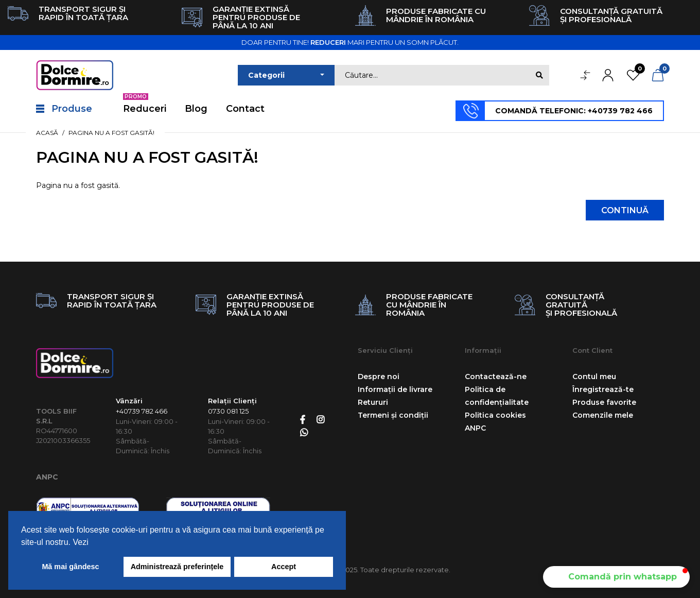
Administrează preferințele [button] (177, 567)
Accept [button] (284, 567)
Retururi (373, 402)
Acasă (47, 133)
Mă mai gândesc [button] (70, 567)
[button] (616, 577)
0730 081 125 (228, 411)
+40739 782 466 (142, 411)
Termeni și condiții (393, 415)
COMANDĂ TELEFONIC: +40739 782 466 (574, 111)
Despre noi (379, 377)
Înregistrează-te (603, 389)
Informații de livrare (395, 389)
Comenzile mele (603, 415)
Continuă (625, 210)
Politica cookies (495, 415)
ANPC (47, 477)
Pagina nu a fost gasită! (111, 133)
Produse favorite (604, 402)
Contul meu (594, 377)
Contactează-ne (496, 377)
